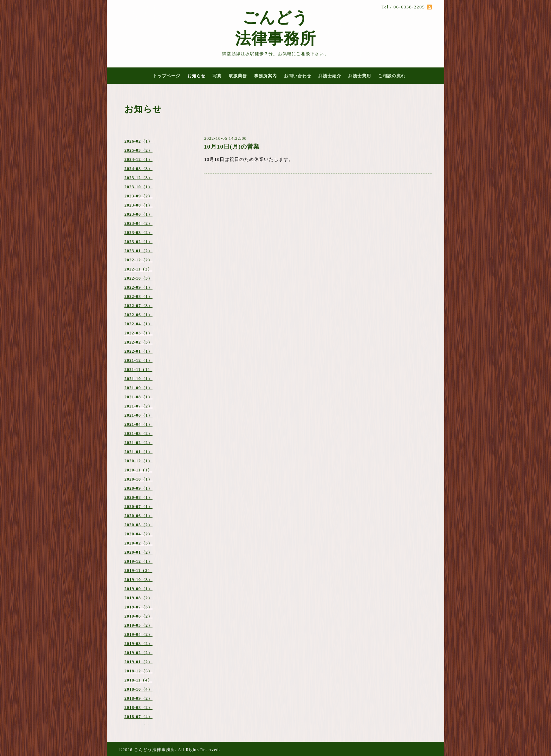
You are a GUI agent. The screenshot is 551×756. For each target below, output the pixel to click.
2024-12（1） (138, 159)
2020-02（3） (138, 543)
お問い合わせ (298, 76)
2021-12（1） (138, 360)
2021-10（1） (138, 379)
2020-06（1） (138, 516)
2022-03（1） (138, 333)
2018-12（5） (138, 671)
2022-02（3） (138, 342)
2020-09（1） (138, 488)
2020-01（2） (138, 552)
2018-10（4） (138, 689)
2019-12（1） (138, 561)
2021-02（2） (138, 443)
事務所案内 (265, 76)
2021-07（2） (138, 406)
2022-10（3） (138, 278)
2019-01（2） (138, 662)
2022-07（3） (138, 306)
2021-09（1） (138, 388)
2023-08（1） (138, 205)
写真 (217, 76)
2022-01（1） (138, 351)
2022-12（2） (138, 260)
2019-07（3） (138, 607)
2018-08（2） (138, 708)
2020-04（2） (138, 534)
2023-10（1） (138, 187)
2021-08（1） (138, 397)
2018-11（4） (138, 680)
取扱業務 (238, 76)
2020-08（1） (138, 497)
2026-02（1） (138, 141)
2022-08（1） (138, 296)
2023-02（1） (138, 242)
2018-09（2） (138, 698)
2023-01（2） (138, 251)
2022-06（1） (138, 315)
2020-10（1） (138, 479)
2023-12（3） (138, 178)
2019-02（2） (138, 653)
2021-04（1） (138, 424)
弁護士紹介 (330, 76)
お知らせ (196, 76)
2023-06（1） (138, 214)
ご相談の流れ (392, 76)
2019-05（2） (138, 625)
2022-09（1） (138, 287)
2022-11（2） (138, 269)
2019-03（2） (138, 644)
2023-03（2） (138, 233)
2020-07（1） (138, 507)
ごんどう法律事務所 (154, 750)
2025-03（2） (138, 150)
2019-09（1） (138, 589)
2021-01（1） (138, 452)
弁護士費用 (360, 76)
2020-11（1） (138, 470)
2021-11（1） (138, 370)
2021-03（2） (138, 434)
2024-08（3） (138, 169)
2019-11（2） (138, 571)
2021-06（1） (138, 415)
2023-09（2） (138, 196)
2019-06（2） (138, 616)
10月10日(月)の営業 (232, 147)
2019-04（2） (138, 634)
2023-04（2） (138, 223)
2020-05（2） (138, 525)
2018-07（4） (138, 717)
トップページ (167, 76)
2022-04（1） (138, 324)
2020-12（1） (138, 461)
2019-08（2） (138, 598)
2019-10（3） (138, 580)
